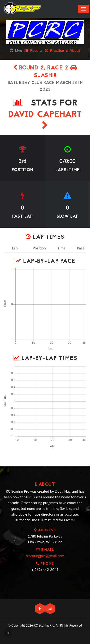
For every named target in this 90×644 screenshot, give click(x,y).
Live (16, 50)
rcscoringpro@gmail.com (45, 556)
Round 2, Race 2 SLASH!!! (45, 72)
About (73, 50)
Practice (54, 50)
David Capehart (45, 119)
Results (33, 50)
